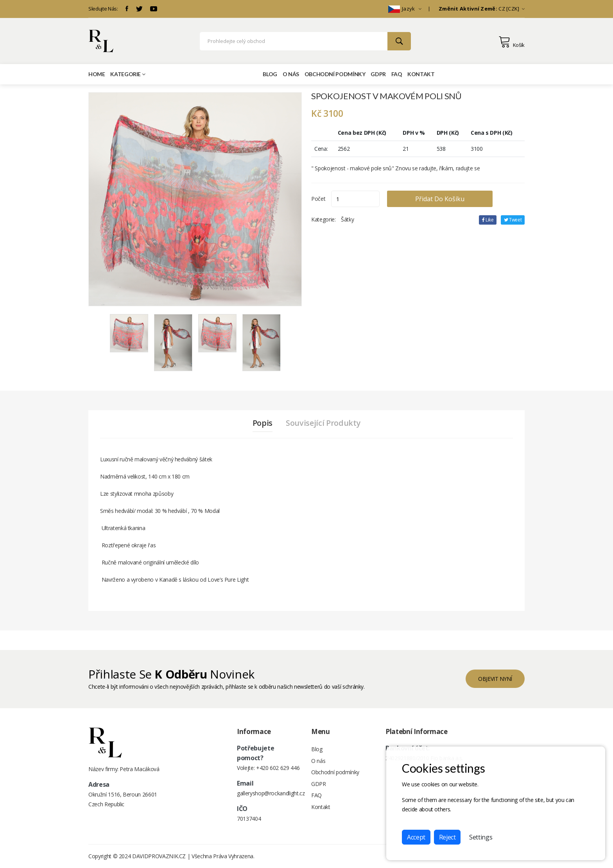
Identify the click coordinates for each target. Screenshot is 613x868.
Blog (270, 74)
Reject (447, 837)
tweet (513, 220)
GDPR (378, 74)
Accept (416, 837)
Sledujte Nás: (103, 9)
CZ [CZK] (482, 9)
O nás (291, 74)
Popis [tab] (262, 423)
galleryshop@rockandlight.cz (271, 793)
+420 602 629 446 (278, 768)
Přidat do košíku (443, 199)
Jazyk (405, 9)
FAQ (397, 74)
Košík (512, 42)
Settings (481, 837)
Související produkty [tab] (324, 423)
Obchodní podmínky (335, 74)
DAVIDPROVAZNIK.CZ (159, 856)
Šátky (347, 219)
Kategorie (128, 74)
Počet (318, 199)
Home (97, 74)
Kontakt (421, 74)
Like (488, 220)
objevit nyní (495, 678)
